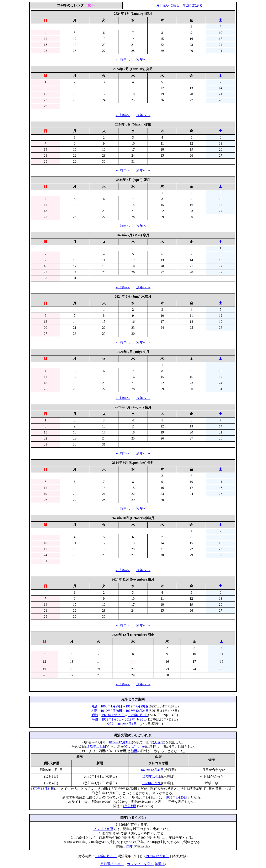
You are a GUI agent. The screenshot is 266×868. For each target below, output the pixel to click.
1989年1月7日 (138, 715)
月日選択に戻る (168, 5)
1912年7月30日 (111, 711)
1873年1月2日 (152, 783)
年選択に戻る (193, 5)
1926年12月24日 (137, 711)
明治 (94, 706)
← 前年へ (123, 60)
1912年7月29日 (136, 706)
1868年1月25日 (111, 706)
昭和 (95, 715)
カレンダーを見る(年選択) (146, 864)
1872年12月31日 (120, 742)
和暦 (134, 751)
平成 (95, 719)
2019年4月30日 (136, 719)
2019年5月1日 (127, 724)
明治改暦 (130, 806)
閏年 (130, 846)
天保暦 (159, 742)
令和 (110, 724)
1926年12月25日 (113, 715)
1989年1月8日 (112, 719)
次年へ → (143, 60)
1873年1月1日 (96, 747)
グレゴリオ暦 (135, 747)
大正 (94, 711)
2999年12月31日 (157, 856)
